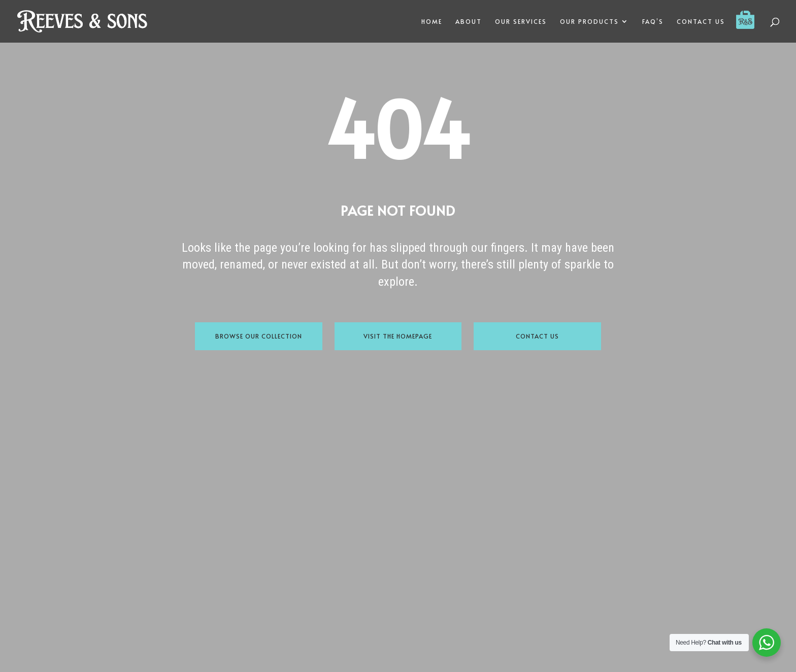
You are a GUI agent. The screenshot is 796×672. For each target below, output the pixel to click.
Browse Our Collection (259, 336)
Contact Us (537, 336)
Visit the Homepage (398, 336)
